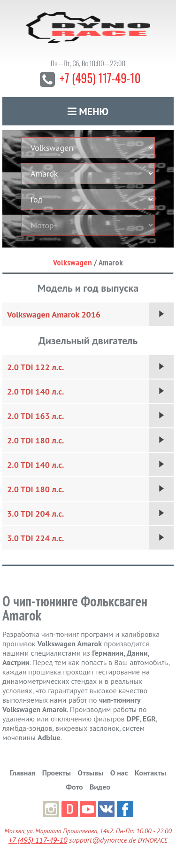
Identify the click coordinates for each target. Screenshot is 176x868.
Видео (100, 787)
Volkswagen (73, 262)
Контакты (150, 773)
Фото (74, 787)
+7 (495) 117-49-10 (100, 78)
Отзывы (90, 773)
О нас (119, 773)
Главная (23, 773)
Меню (88, 111)
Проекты (57, 773)
